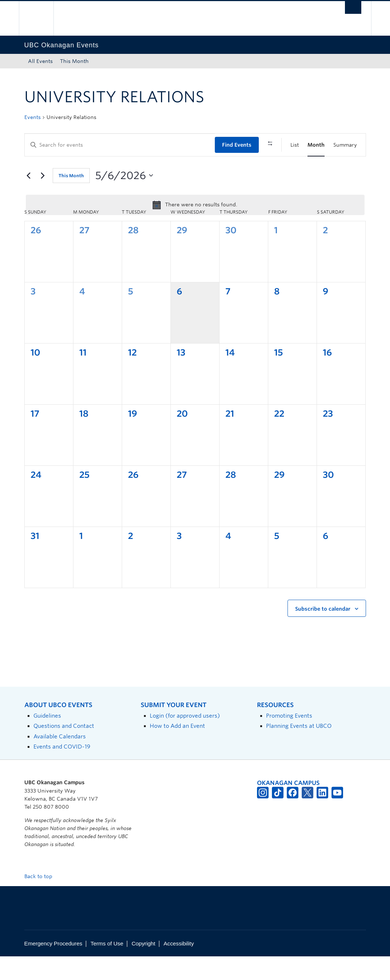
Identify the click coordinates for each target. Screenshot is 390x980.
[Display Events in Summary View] (345, 145)
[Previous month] (29, 199)
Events (33, 117)
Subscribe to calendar (323, 632)
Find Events (237, 145)
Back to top (42, 900)
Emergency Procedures (53, 967)
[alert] (195, 228)
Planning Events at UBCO (299, 749)
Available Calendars (60, 760)
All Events (40, 61)
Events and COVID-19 (62, 770)
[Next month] (43, 199)
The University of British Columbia (42, 18)
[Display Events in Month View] (316, 145)
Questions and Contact (64, 749)
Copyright (143, 967)
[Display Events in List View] (295, 145)
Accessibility (179, 967)
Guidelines (47, 739)
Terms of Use (107, 967)
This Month (74, 61)
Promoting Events (289, 739)
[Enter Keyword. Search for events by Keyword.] (120, 145)
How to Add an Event (177, 749)
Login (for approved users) (185, 739)
